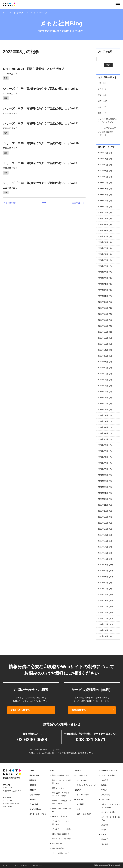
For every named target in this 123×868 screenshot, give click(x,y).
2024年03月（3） (105, 272)
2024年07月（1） (105, 254)
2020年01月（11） (106, 565)
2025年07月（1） (105, 195)
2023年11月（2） (105, 296)
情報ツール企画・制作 (61, 775)
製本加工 (105, 839)
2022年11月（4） (105, 362)
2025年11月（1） (105, 171)
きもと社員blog (19, 13)
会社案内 (78, 790)
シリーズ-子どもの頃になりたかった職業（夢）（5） (108, 132)
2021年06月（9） (105, 463)
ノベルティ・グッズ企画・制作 (61, 823)
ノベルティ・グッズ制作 (61, 829)
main (44, 203)
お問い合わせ (34, 795)
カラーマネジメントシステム (111, 818)
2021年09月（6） (105, 445)
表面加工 (105, 830)
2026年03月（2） (105, 153)
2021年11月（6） (105, 433)
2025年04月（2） (105, 207)
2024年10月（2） (105, 236)
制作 (6, 133)
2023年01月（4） (105, 350)
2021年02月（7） (105, 487)
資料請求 (33, 790)
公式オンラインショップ (86, 785)
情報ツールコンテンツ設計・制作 (61, 782)
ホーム (5, 13)
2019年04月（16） (106, 618)
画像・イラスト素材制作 (61, 839)
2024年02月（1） (105, 278)
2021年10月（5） (105, 439)
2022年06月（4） (105, 392)
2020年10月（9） (105, 511)
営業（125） (103, 95)
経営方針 (80, 799)
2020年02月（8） (105, 559)
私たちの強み (34, 775)
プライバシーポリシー (22, 865)
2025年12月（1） (105, 165)
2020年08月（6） (105, 523)
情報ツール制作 (58, 788)
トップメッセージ (84, 795)
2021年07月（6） (105, 457)
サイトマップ (7, 865)
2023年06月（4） (105, 326)
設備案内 (105, 785)
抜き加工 (105, 844)
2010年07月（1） (105, 636)
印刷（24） (103, 83)
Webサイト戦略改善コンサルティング (62, 802)
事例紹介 (33, 780)
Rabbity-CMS (82, 780)
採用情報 (33, 785)
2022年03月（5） (105, 410)
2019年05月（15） (106, 612)
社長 (6, 78)
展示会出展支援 (58, 848)
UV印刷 (104, 790)
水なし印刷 (106, 799)
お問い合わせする (20, 710)
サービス (53, 771)
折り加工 (105, 834)
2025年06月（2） (105, 201)
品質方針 (105, 825)
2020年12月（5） (105, 499)
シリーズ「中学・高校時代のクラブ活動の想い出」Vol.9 (40, 163)
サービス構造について (61, 853)
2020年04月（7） (105, 547)
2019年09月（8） (105, 589)
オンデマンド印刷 (108, 812)
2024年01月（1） (105, 284)
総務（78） (103, 113)
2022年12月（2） (105, 356)
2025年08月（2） (105, 189)
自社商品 (78, 771)
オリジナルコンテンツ (38, 814)
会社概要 (80, 804)
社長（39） (103, 107)
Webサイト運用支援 (60, 816)
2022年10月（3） (105, 368)
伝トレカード (82, 775)
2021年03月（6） (105, 481)
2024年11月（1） (105, 230)
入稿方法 (105, 780)
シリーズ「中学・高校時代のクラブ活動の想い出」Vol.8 (40, 183)
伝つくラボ (34, 804)
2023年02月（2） (105, 344)
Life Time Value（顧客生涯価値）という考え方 (34, 69)
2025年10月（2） (105, 177)
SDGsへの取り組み (84, 814)
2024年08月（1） (105, 248)
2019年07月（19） (106, 601)
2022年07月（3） (105, 386)
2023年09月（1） (105, 308)
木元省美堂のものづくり (108, 771)
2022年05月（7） (105, 398)
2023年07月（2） (105, 320)
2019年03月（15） (106, 624)
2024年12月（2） (105, 224)
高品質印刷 (106, 795)
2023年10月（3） (105, 302)
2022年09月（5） (105, 374)
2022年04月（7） (105, 404)
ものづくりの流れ (108, 775)
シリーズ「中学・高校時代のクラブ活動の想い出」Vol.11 (41, 123)
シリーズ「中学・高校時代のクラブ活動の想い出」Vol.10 (41, 143)
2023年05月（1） (105, 332)
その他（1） (103, 89)
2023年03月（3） (105, 338)
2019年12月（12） (106, 571)
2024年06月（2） (105, 260)
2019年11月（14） (106, 577)
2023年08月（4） (105, 314)
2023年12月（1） (105, 290)
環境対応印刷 (57, 843)
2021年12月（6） (105, 427)
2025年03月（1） (105, 212)
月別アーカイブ (106, 147)
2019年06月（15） (106, 606)
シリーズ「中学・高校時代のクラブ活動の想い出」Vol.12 (41, 108)
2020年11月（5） (105, 505)
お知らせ (33, 799)
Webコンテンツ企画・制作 (62, 810)
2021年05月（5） (105, 469)
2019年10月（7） (105, 583)
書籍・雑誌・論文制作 (61, 834)
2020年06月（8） (105, 535)
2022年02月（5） (105, 415)
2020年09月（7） (105, 517)
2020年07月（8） (105, 529)
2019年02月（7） (105, 630)
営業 (6, 98)
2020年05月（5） (105, 541)
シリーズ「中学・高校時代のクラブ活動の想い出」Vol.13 (41, 89)
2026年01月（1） (105, 159)
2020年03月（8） (105, 553)
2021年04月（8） (105, 475)
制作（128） (103, 101)
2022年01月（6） (105, 421)
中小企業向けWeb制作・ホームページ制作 (62, 794)
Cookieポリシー (37, 865)
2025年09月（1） (105, 183)
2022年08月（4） (105, 380)
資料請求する (79, 710)
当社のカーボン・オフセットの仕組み (111, 806)
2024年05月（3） (105, 266)
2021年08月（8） (105, 451)
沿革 (79, 809)
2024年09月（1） (105, 242)
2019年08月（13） (106, 595)
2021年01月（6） (105, 493)
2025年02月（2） (105, 218)
